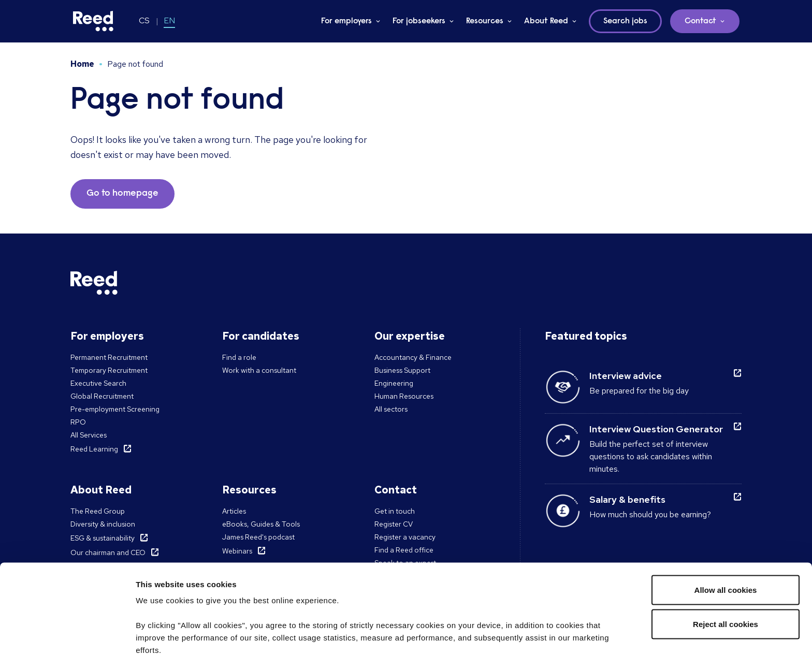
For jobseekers (419, 21)
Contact (700, 21)
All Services (89, 435)
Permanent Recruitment (109, 357)
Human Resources (404, 396)
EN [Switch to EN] (169, 20)
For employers (346, 21)
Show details (160, 635)
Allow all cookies (726, 510)
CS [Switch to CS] (144, 20)
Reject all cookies (726, 544)
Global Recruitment (102, 396)
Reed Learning (94, 449)
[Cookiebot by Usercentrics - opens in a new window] (67, 635)
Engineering (394, 383)
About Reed (546, 21)
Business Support (402, 370)
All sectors (391, 409)
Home (82, 64)
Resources (485, 21)
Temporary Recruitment (109, 370)
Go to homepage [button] (122, 194)
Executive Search (98, 383)
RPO (78, 422)
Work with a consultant (259, 370)
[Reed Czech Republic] (93, 21)
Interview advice (626, 376)
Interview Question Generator (656, 429)
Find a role (239, 357)
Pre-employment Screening (115, 409)
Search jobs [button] (625, 21)
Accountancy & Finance (413, 357)
